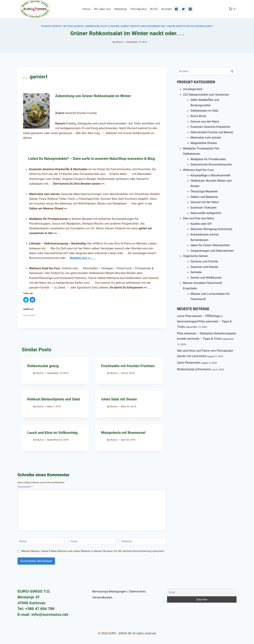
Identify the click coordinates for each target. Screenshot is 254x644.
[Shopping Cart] (233, 9)
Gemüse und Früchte (204, 261)
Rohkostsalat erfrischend (194, 369)
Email (74, 541)
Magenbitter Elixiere (204, 143)
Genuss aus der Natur (205, 121)
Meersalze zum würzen (206, 137)
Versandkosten (102, 597)
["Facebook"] (176, 9)
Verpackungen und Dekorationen (212, 251)
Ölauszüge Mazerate (204, 191)
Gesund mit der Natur (205, 202)
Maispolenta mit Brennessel (123, 433)
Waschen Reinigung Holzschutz (211, 229)
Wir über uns (102, 9)
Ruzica (119, 42)
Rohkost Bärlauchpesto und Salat (54, 399)
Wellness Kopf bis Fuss (198, 170)
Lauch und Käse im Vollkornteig (52, 433)
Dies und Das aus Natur (199, 218)
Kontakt (167, 9)
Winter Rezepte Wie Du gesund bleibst (190, 26)
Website (127, 541)
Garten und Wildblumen (206, 278)
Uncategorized (193, 89)
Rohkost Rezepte (52, 26)
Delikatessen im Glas (204, 111)
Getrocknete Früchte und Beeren (212, 132)
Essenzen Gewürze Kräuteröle (210, 127)
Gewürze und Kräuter (204, 267)
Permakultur (138, 9)
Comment (25, 487)
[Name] (41, 541)
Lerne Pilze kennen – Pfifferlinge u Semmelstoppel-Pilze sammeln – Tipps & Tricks (204, 321)
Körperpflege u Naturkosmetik (210, 175)
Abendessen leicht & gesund (102, 26)
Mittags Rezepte (73, 26)
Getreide (196, 272)
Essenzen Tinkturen (203, 208)
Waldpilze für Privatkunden (208, 159)
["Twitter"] (183, 9)
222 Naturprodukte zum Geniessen (206, 95)
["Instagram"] (190, 9)
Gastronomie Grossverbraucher (211, 164)
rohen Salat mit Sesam (119, 399)
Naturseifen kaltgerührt (206, 213)
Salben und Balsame (204, 197)
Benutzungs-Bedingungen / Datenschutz (119, 591)
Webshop (121, 9)
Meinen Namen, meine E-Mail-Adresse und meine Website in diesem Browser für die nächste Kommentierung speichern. (93, 551)
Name (23, 541)
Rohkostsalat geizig (43, 366)
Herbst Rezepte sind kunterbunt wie (143, 26)
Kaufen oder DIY (201, 224)
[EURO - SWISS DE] (35, 9)
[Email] (92, 541)
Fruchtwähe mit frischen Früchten (128, 366)
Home (86, 9)
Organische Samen (196, 256)
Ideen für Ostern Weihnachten (210, 245)
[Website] (143, 541)
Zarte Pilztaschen (189, 363)
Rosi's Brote (198, 116)
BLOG (154, 9)
